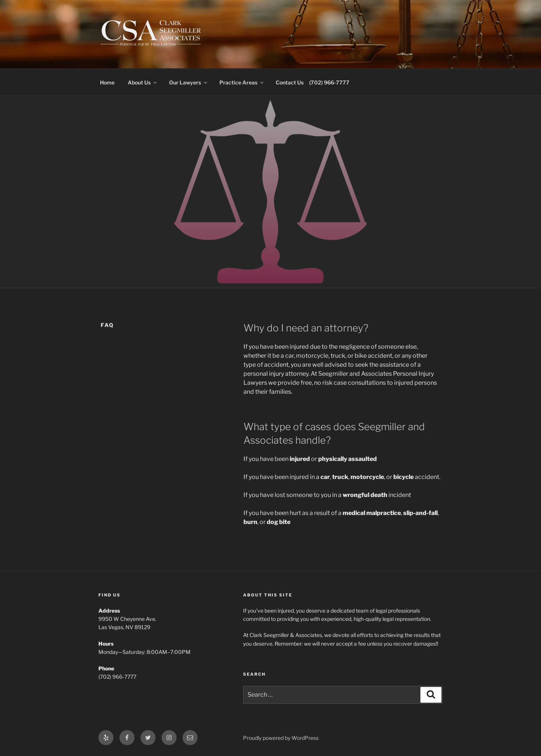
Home (107, 82)
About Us (143, 82)
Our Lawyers (189, 82)
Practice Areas (242, 82)
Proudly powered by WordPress (281, 738)
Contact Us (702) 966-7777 (313, 82)
